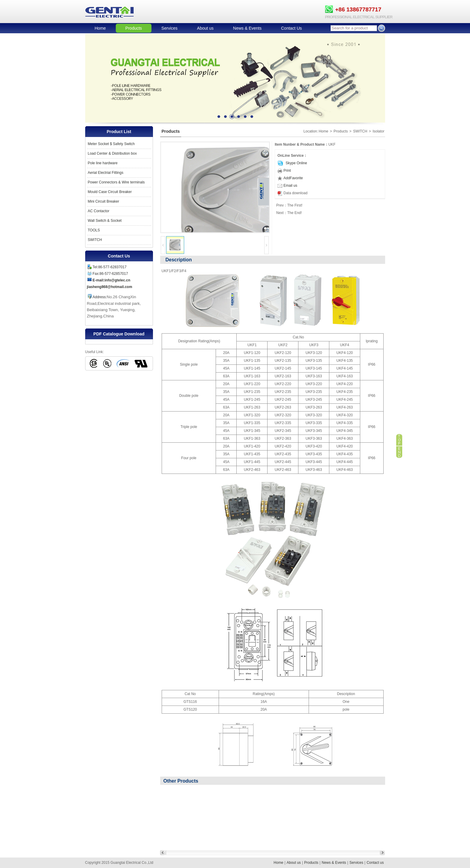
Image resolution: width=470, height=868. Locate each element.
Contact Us (291, 28)
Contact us (375, 863)
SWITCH (95, 240)
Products (134, 28)
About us (205, 28)
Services (169, 28)
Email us (287, 186)
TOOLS (94, 230)
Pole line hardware (103, 163)
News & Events (247, 28)
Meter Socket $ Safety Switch (111, 144)
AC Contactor (99, 211)
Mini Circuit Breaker (104, 201)
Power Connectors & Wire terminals (116, 182)
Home (100, 28)
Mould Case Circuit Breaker (110, 192)
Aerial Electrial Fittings (106, 173)
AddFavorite (290, 178)
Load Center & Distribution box (112, 153)
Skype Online (296, 163)
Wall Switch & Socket (105, 221)
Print (284, 171)
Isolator (378, 131)
